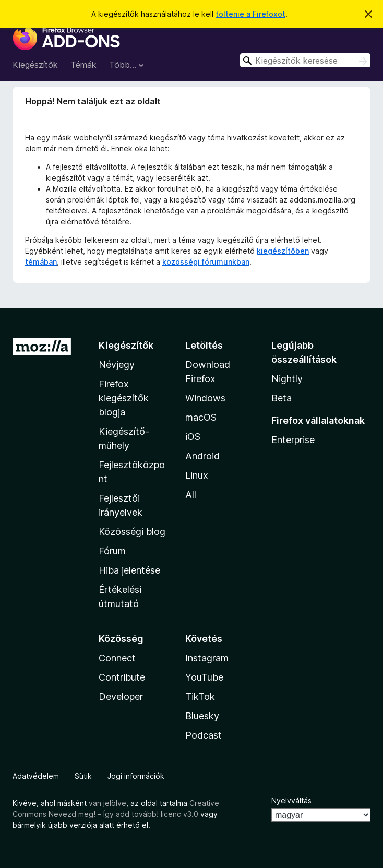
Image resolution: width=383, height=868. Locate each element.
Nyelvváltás (291, 800)
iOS (193, 437)
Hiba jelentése (129, 570)
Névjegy (117, 365)
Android (202, 456)
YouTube (204, 677)
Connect (117, 658)
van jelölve (107, 803)
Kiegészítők (35, 65)
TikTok (200, 697)
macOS (201, 417)
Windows (205, 398)
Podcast (204, 735)
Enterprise (293, 440)
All (191, 495)
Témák (83, 65)
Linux (197, 475)
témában (41, 262)
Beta (282, 398)
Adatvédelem (36, 776)
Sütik (83, 776)
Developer (121, 697)
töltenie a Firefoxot (250, 14)
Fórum (112, 551)
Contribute (122, 677)
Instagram (207, 658)
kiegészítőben (283, 251)
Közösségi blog (132, 532)
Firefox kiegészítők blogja (124, 398)
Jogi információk (136, 776)
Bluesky (202, 716)
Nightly (287, 379)
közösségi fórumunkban (206, 262)
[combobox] (305, 60)
